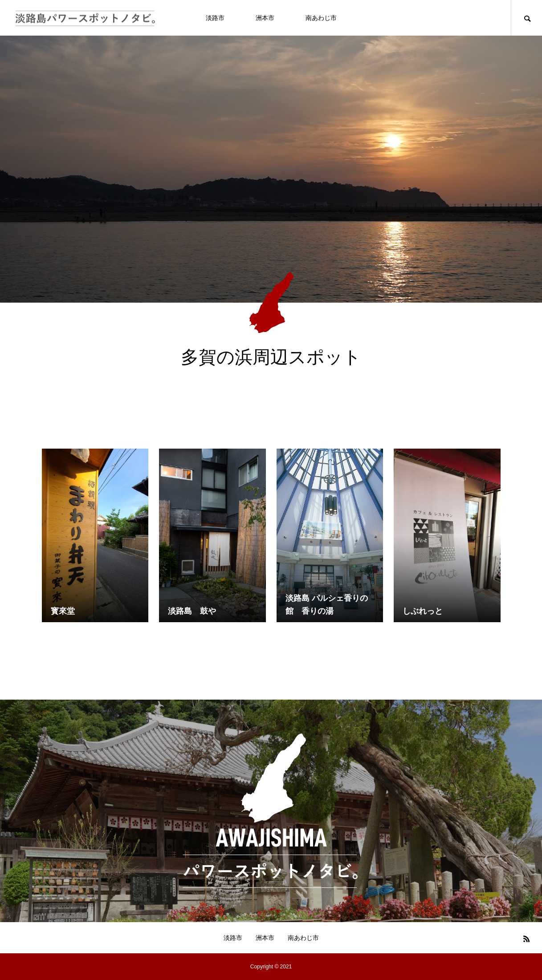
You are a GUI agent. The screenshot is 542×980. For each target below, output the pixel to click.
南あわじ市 (321, 18)
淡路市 (215, 18)
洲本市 (265, 18)
